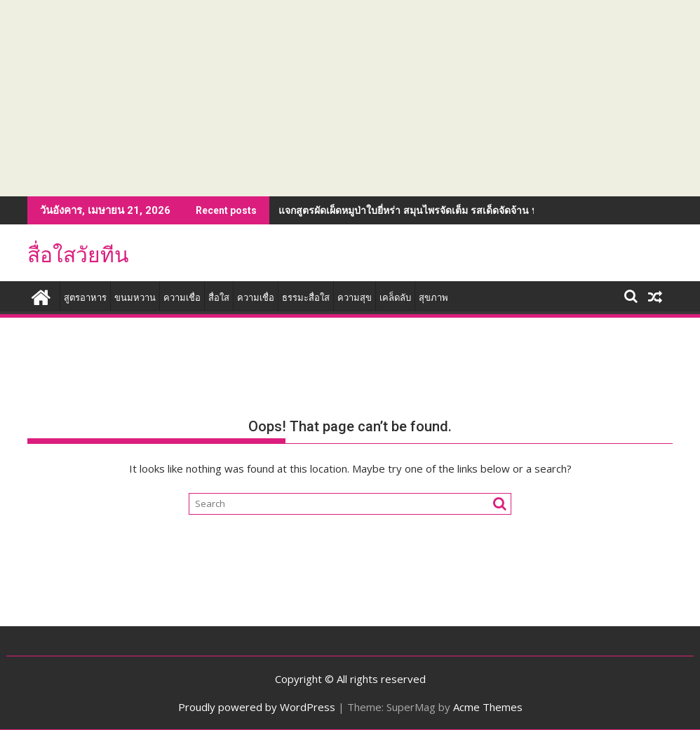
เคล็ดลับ (395, 298)
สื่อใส (219, 298)
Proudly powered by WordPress (257, 707)
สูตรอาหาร (85, 298)
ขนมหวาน (135, 298)
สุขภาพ (433, 298)
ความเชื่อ (182, 298)
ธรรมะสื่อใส (306, 298)
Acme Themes (488, 707)
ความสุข (355, 298)
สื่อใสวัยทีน (78, 255)
